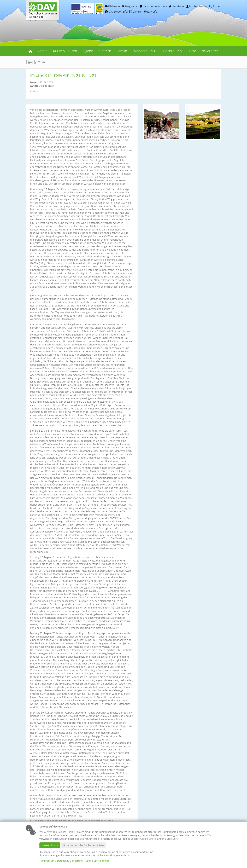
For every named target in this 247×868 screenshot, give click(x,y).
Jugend (88, 51)
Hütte (192, 51)
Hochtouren (172, 51)
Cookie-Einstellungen (98, 861)
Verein (42, 51)
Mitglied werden (197, 6)
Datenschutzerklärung (70, 861)
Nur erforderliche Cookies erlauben (83, 845)
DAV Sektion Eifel (116, 11)
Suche (214, 6)
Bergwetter (130, 6)
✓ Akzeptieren (50, 845)
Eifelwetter (113, 6)
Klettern (105, 51)
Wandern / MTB (145, 51)
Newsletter (176, 6)
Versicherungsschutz (153, 6)
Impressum (48, 861)
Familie (122, 51)
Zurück (34, 91)
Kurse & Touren (65, 51)
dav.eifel (136, 11)
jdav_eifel (151, 11)
